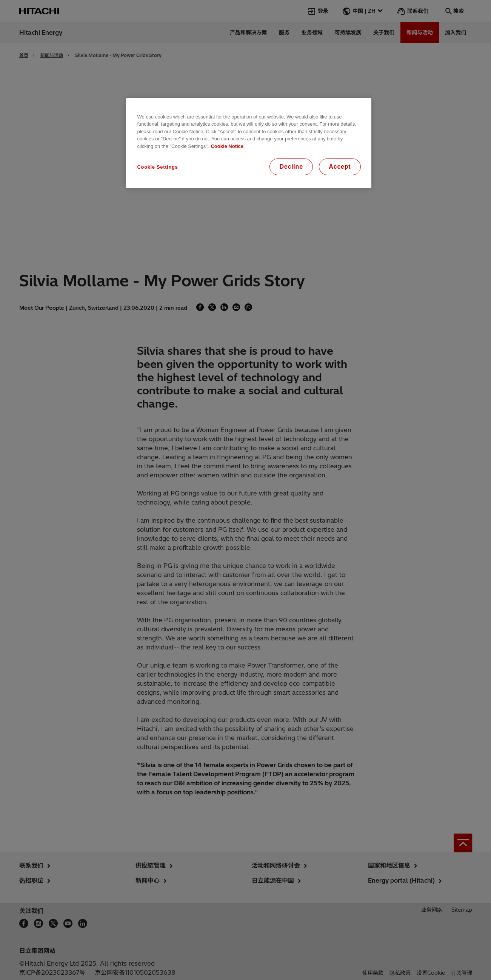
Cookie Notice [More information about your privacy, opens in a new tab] (227, 146)
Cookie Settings (158, 167)
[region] (249, 143)
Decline (291, 167)
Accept (340, 167)
